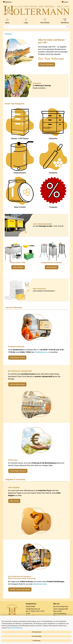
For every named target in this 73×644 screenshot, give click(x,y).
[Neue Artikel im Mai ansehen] (20, 257)
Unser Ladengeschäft (61, 609)
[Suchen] (68, 27)
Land (66, 2)
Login (26, 21)
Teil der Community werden (20, 589)
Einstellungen (36, 641)
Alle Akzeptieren (37, 632)
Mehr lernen (14, 501)
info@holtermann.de (42, 352)
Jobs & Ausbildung (60, 614)
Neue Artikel (58, 611)
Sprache (8, 2)
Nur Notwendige (36, 636)
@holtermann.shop (40, 584)
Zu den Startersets (47, 64)
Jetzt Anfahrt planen (17, 384)
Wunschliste (45, 21)
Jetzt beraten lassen (17, 358)
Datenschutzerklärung (15, 628)
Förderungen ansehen (18, 471)
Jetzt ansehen (18, 267)
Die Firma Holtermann (61, 607)
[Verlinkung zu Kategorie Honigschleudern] (53, 257)
